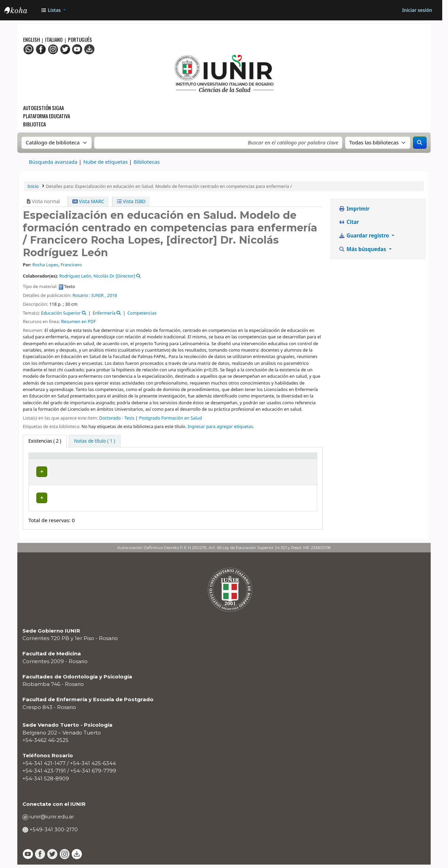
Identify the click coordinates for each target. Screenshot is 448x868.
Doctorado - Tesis (117, 418)
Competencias (142, 313)
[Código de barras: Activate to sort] (294, 463)
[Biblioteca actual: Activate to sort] (91, 463)
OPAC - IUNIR (21, 11)
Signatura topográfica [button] (167, 462)
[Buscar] (420, 143)
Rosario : (82, 295)
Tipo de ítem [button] (40, 462)
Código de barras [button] (285, 462)
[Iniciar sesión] (417, 10)
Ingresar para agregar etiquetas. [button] (221, 426)
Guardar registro (364, 235)
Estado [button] (223, 466)
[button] (53, 10)
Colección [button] (130, 466)
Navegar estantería (174, 482)
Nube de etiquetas (105, 162)
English (32, 39)
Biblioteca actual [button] (79, 462)
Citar (349, 222)
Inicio (33, 186)
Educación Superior (61, 313)
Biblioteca (34, 124)
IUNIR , (99, 295)
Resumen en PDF (78, 321)
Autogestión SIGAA (43, 108)
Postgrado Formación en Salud (170, 418)
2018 (112, 295)
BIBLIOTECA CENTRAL (81, 482)
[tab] (95, 441)
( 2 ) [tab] (45, 441)
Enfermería (104, 313)
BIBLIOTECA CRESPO (84, 503)
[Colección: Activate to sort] (133, 463)
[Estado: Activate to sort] (242, 463)
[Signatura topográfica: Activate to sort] (182, 463)
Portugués (80, 39)
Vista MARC (88, 201)
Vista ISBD (131, 201)
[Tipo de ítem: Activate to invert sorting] (47, 463)
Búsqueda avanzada (53, 162)
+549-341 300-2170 (53, 832)
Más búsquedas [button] (363, 249)
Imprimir (354, 209)
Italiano (54, 39)
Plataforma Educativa (47, 116)
